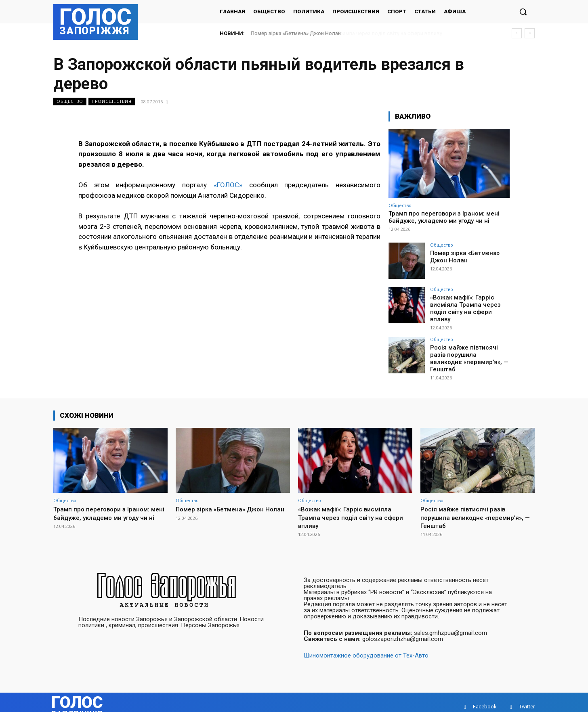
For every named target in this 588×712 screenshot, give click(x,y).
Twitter (527, 698)
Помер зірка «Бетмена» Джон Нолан (296, 33)
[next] (530, 33)
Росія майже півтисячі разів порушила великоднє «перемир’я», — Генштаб (469, 348)
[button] (523, 12)
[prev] (517, 33)
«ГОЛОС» (228, 185)
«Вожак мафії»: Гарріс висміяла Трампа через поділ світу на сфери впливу (469, 304)
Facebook (485, 698)
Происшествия (112, 102)
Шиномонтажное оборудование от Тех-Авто (366, 647)
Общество (70, 102)
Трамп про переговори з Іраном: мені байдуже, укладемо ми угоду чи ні (444, 217)
